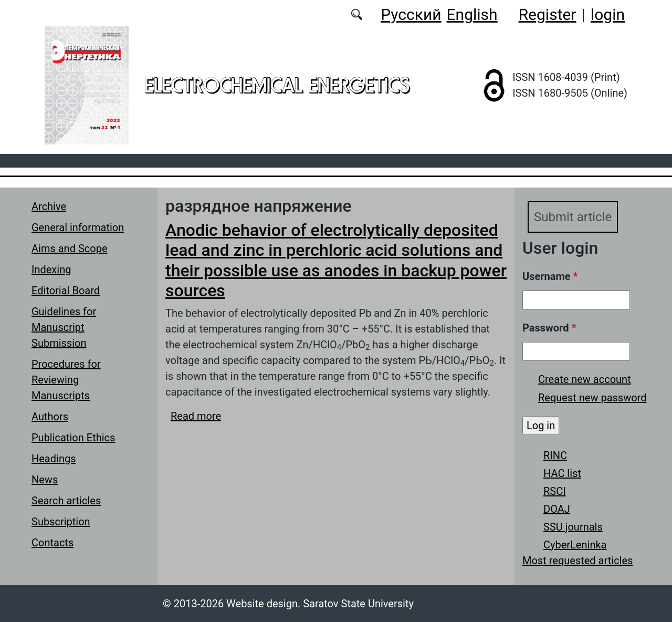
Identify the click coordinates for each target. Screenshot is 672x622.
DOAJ (557, 509)
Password (549, 328)
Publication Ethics (73, 438)
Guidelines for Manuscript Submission (64, 327)
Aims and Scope (69, 248)
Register (548, 14)
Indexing (51, 269)
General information (78, 227)
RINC (555, 455)
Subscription (61, 522)
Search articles (66, 501)
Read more (196, 416)
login (608, 14)
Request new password (592, 398)
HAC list (562, 473)
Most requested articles (577, 561)
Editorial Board (66, 291)
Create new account (585, 379)
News (45, 480)
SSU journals (573, 527)
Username (550, 276)
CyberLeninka (575, 545)
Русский (411, 14)
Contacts (52, 543)
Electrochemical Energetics (277, 85)
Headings (54, 459)
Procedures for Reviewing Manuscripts (66, 380)
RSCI (555, 491)
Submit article (573, 217)
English (472, 14)
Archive (49, 206)
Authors (50, 417)
